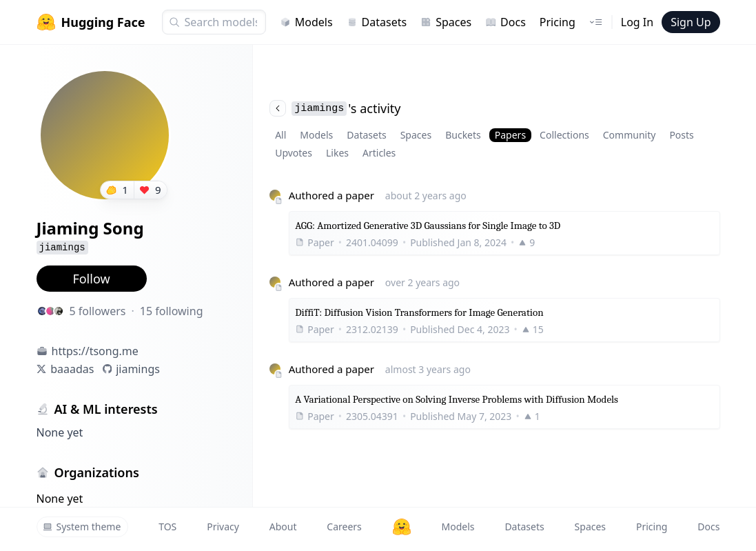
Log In (637, 22)
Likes (337, 153)
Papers (510, 135)
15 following (172, 311)
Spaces (446, 22)
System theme (82, 527)
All (280, 135)
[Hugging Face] (402, 527)
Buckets (463, 135)
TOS (167, 527)
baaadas (72, 369)
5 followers (98, 311)
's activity (335, 108)
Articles (379, 153)
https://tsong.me (95, 351)
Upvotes (294, 153)
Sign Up (691, 22)
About (283, 527)
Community (630, 135)
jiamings (138, 369)
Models (306, 22)
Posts (681, 135)
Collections (564, 135)
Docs (505, 22)
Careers (344, 527)
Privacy (223, 527)
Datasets (377, 22)
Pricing (558, 22)
